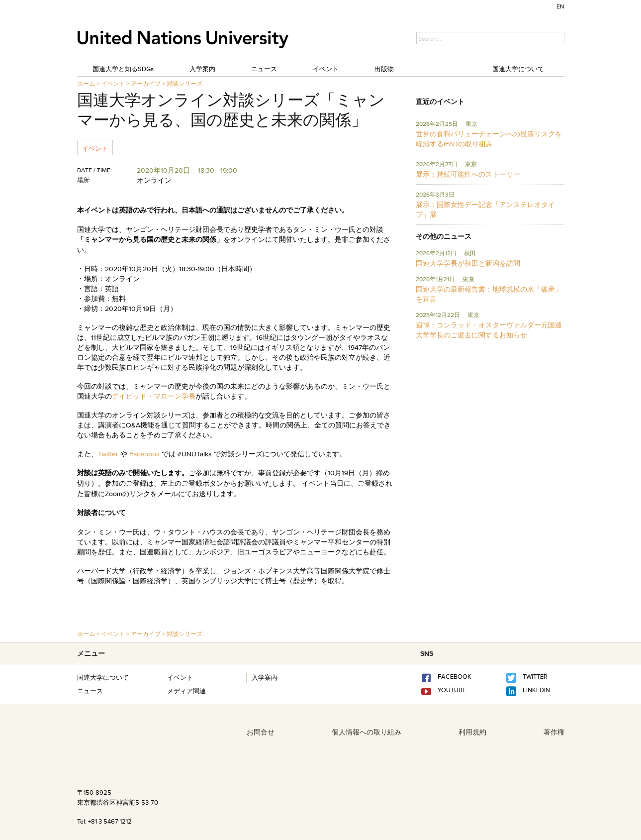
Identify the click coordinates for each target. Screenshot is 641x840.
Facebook (144, 454)
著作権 (554, 732)
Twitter (109, 454)
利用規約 (472, 732)
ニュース (264, 69)
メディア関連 (186, 691)
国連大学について (518, 69)
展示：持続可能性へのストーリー (468, 174)
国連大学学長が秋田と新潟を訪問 (468, 263)
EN (560, 6)
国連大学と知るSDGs (123, 69)
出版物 (384, 69)
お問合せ (261, 732)
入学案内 (202, 69)
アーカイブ (146, 83)
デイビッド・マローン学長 (154, 396)
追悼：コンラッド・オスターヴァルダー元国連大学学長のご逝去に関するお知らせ (489, 330)
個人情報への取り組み (366, 732)
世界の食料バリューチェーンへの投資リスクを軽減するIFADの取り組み (489, 139)
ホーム (86, 83)
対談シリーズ (184, 83)
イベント (326, 69)
